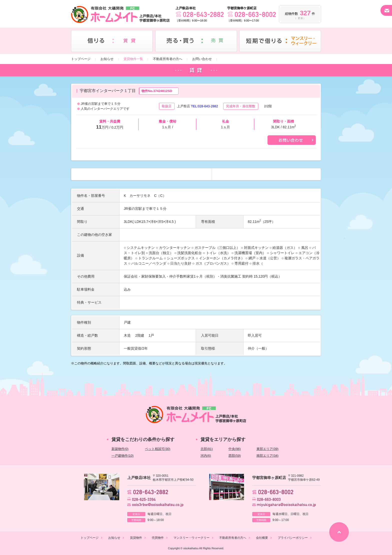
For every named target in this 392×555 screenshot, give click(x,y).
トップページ (81, 59)
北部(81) (207, 449)
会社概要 (262, 538)
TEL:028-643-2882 (204, 106)
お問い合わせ (202, 59)
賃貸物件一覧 (133, 59)
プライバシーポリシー (293, 538)
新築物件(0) (120, 449)
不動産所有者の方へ (168, 59)
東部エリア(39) (267, 449)
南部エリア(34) (267, 456)
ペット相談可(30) (158, 449)
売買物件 (158, 538)
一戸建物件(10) (122, 456)
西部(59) (235, 456)
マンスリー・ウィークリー (191, 538)
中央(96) (235, 449)
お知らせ (107, 59)
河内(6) (206, 456)
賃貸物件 (136, 538)
